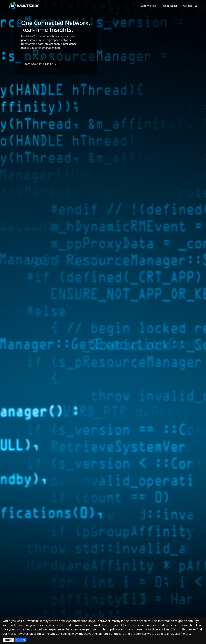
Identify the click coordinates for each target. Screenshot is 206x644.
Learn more (182, 634)
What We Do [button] (170, 6)
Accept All (21, 640)
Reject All (8, 640)
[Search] (196, 6)
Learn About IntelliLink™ (40, 64)
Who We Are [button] (148, 6)
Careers (188, 6)
